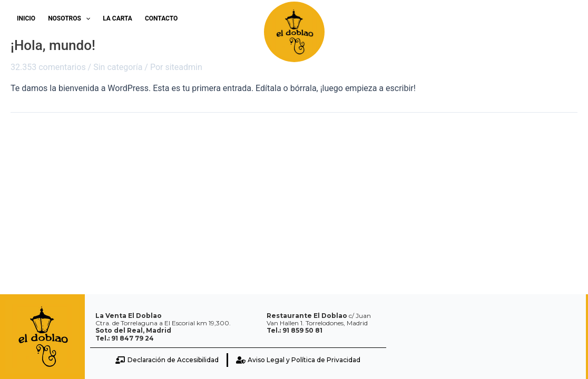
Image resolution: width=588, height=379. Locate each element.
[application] (86, 18)
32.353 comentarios (48, 67)
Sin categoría (118, 67)
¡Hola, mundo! (53, 45)
